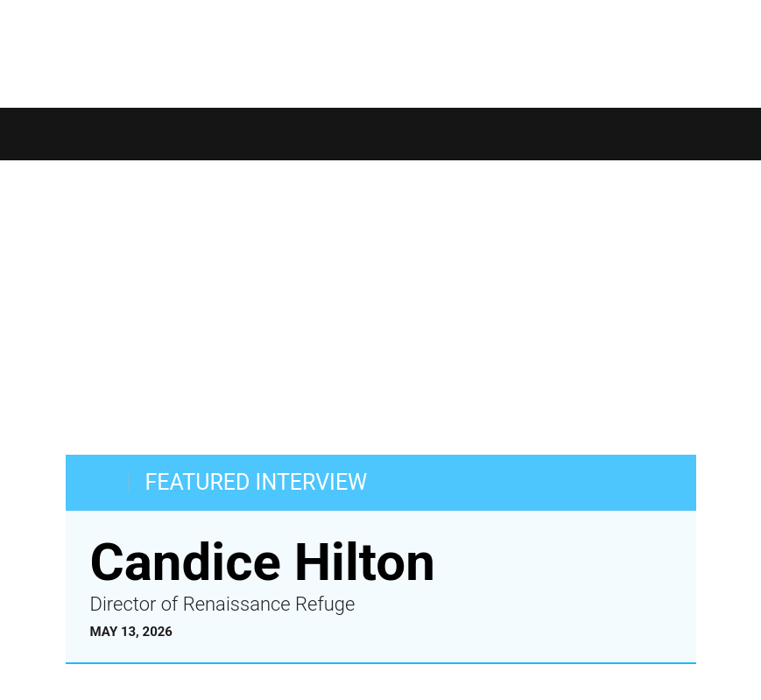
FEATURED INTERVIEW (257, 482)
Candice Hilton (263, 562)
